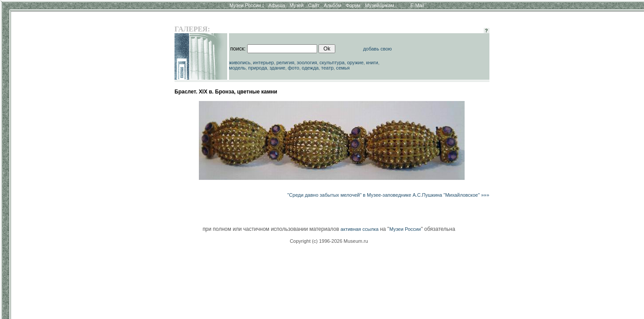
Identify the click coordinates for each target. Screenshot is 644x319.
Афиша (277, 5)
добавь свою (378, 49)
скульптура (332, 62)
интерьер (263, 62)
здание (277, 68)
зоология (307, 62)
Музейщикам (380, 5)
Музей (297, 5)
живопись (240, 62)
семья (343, 68)
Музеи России (247, 5)
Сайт (314, 5)
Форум (353, 5)
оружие (355, 62)
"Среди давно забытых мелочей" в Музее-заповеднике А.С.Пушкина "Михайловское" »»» (388, 195)
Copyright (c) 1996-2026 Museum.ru (329, 241)
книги (372, 62)
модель (237, 68)
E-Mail (417, 5)
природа (258, 68)
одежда (310, 68)
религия (285, 62)
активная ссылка (360, 229)
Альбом (332, 5)
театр (327, 68)
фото (294, 68)
